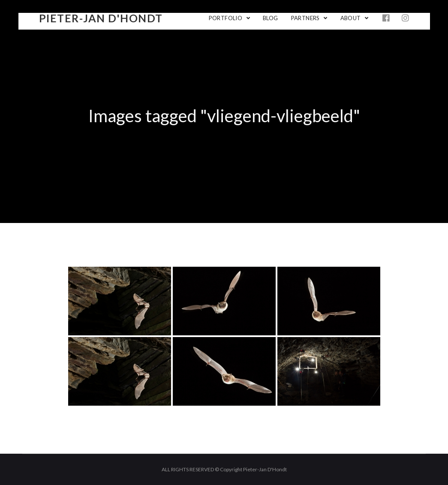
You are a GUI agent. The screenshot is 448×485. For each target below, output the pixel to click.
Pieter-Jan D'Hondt (101, 18)
